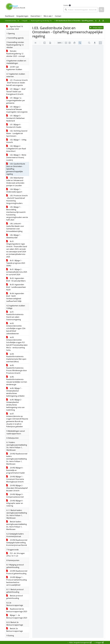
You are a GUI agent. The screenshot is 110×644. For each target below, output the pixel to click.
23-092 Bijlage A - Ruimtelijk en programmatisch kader (16, 470)
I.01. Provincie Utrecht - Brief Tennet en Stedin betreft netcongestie (17, 83)
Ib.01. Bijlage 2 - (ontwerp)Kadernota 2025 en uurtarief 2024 (17, 272)
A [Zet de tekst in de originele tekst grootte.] (96, 21)
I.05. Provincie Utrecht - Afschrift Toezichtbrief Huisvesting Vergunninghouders (17, 199)
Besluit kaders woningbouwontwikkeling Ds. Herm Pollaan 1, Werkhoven (16, 525)
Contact (58, 16)
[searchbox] (81, 10)
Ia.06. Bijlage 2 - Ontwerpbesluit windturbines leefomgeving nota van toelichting (15, 405)
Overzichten (35, 16)
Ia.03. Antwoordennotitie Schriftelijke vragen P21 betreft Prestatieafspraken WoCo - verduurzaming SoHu (17, 344)
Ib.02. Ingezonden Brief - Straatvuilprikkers (16, 280)
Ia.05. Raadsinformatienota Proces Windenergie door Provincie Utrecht (17, 369)
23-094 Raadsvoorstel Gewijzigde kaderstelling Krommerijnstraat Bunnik (17, 543)
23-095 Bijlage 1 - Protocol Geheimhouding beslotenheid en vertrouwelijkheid (16, 581)
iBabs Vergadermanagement (80, 642)
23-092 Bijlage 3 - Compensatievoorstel (15, 496)
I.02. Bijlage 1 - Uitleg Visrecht (16, 141)
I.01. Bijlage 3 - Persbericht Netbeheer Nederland (16, 118)
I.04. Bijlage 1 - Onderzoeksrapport (14, 191)
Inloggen (99, 642)
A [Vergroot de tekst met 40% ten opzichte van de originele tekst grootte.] (103, 21)
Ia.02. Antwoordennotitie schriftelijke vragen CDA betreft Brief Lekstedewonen (16, 328)
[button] (101, 10)
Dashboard (10, 16)
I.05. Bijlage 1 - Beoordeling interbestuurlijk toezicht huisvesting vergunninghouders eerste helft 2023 (17, 213)
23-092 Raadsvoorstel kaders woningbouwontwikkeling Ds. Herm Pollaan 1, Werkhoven (17, 459)
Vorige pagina (96, 28)
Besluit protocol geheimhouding (15, 597)
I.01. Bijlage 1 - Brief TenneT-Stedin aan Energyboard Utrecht (16, 92)
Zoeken (66, 5)
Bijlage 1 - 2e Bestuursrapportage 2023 (17, 617)
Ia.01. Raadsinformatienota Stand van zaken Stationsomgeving (15, 316)
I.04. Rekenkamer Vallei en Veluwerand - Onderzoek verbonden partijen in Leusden (15, 182)
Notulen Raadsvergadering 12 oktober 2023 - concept (16, 54)
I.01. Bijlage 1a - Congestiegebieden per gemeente (16, 100)
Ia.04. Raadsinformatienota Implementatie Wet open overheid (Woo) (16, 358)
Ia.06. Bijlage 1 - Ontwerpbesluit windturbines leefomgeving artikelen (15, 392)
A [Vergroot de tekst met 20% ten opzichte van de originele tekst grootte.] (99, 21)
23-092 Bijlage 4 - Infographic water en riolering (15, 503)
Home (19, 21)
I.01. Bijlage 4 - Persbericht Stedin (14, 126)
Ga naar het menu (1, 1)
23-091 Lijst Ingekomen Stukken (14, 68)
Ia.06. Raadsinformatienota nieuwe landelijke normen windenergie (17, 381)
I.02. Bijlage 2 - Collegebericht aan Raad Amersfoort (16, 149)
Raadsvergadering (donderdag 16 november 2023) (46, 21)
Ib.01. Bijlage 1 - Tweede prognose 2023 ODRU (16, 263)
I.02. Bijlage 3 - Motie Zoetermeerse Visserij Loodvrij (16, 157)
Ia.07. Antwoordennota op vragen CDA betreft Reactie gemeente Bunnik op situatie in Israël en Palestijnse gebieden (17, 420)
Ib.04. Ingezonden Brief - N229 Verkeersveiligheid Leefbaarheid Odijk (15, 297)
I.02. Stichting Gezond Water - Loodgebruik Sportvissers (17, 133)
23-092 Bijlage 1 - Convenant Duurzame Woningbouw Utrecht (15, 479)
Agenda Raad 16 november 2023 (15, 28)
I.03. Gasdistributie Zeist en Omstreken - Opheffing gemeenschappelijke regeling (16, 169)
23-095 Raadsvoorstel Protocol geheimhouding (17, 572)
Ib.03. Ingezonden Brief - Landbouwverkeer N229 (16, 287)
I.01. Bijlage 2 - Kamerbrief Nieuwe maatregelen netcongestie (17, 109)
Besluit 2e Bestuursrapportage (15, 630)
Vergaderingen (22, 16)
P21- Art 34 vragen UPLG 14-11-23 (15, 555)
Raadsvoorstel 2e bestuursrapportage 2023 (17, 610)
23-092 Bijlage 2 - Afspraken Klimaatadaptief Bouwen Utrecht (17, 488)
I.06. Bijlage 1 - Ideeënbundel (14, 236)
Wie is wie (48, 16)
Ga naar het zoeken (0, 1)
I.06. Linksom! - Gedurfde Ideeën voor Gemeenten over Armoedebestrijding (15, 227)
